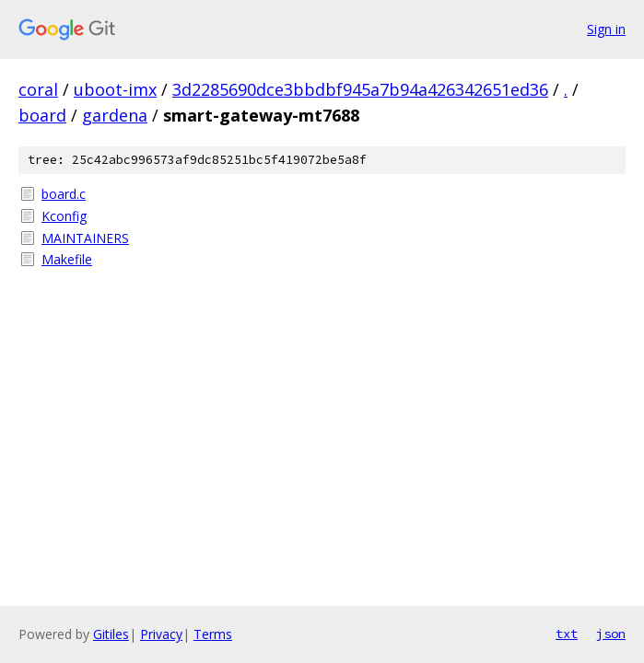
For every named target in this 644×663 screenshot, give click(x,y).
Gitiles (111, 634)
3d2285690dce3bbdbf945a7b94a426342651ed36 (360, 89)
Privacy (161, 634)
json (611, 634)
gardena (115, 115)
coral (38, 89)
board (42, 115)
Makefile (67, 259)
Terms (213, 634)
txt (567, 634)
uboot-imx (115, 89)
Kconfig (64, 216)
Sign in (606, 29)
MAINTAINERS (85, 238)
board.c (64, 194)
